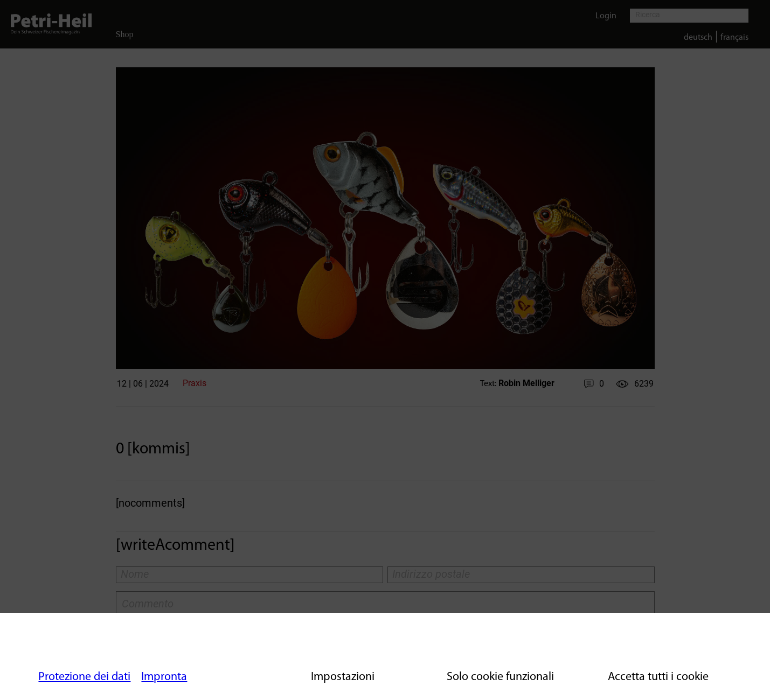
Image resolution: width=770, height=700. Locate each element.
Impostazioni (343, 677)
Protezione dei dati (84, 677)
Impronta (164, 677)
